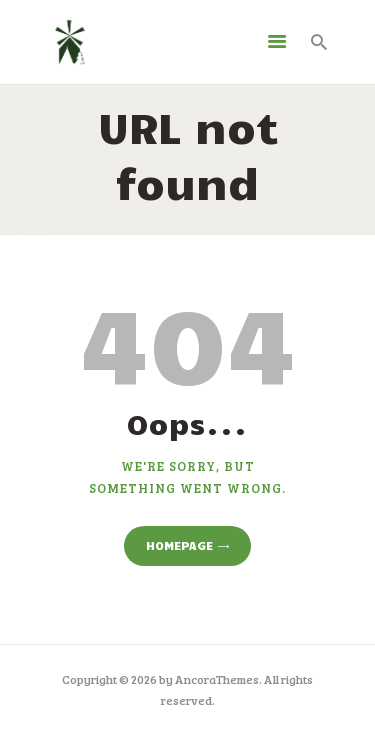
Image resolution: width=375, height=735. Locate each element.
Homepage (179, 545)
